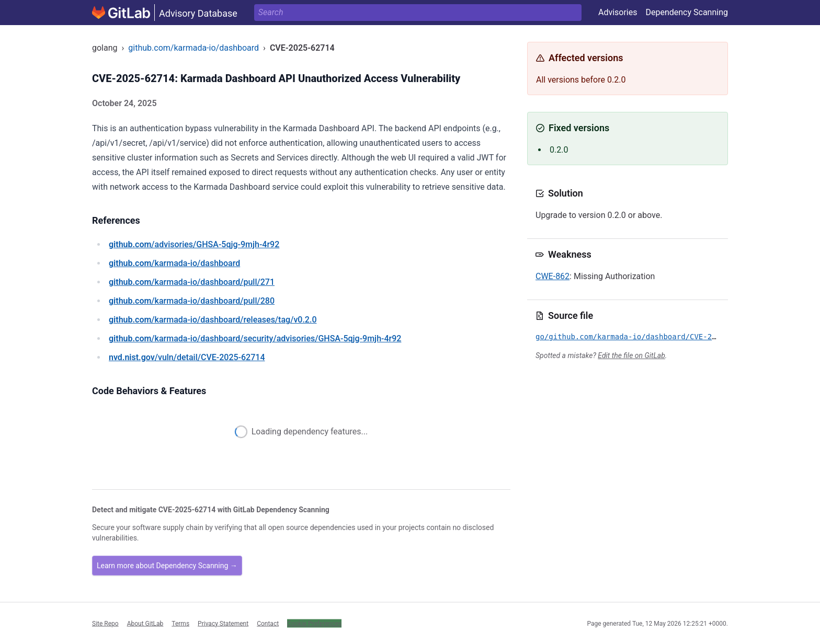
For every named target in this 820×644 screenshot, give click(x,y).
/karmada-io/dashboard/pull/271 (192, 282)
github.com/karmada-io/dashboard (193, 48)
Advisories (618, 12)
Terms (180, 623)
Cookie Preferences (314, 623)
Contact (268, 623)
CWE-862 (553, 276)
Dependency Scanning (687, 12)
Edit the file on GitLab (631, 355)
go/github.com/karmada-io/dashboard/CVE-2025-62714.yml (652, 337)
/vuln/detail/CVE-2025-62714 (187, 357)
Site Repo (105, 623)
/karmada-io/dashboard (174, 263)
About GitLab (145, 623)
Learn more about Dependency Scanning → (167, 566)
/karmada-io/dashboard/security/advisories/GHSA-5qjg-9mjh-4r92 (255, 338)
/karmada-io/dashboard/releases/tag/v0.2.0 (213, 320)
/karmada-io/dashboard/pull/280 (192, 301)
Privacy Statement (223, 623)
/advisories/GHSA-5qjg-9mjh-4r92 (194, 244)
